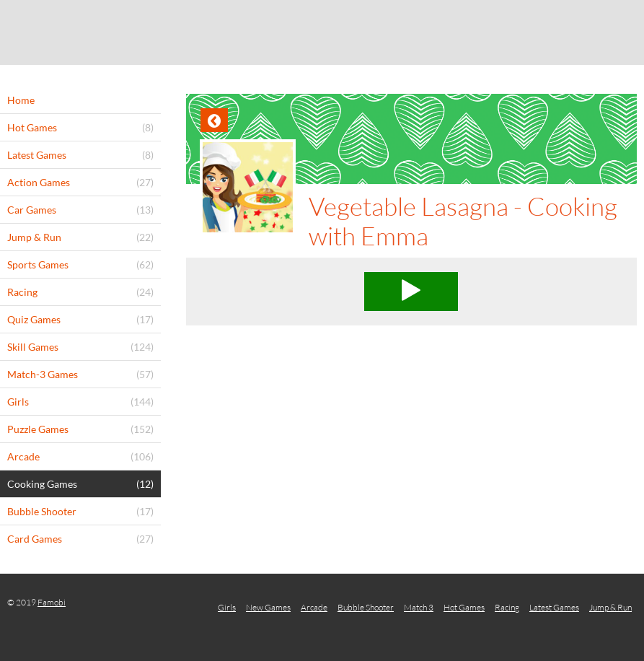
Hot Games (464, 607)
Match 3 (419, 607)
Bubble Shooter (366, 607)
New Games (268, 607)
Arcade (314, 607)
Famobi (52, 602)
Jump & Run (610, 607)
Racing (507, 607)
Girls (227, 607)
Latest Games (554, 607)
